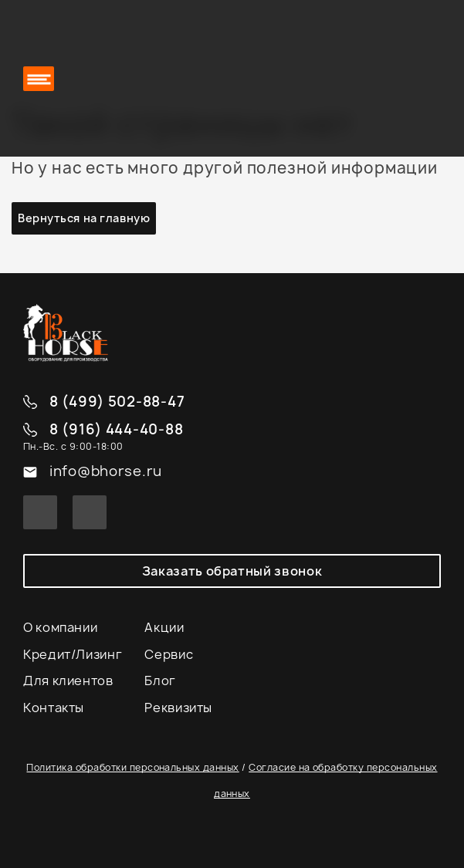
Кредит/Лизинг (73, 654)
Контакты (54, 708)
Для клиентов (68, 681)
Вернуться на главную (84, 218)
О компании (60, 627)
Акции (164, 627)
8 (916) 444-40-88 (116, 430)
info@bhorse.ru (106, 472)
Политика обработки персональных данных (132, 767)
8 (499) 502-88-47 (117, 402)
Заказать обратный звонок (232, 571)
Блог (160, 681)
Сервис (169, 654)
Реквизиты (178, 708)
